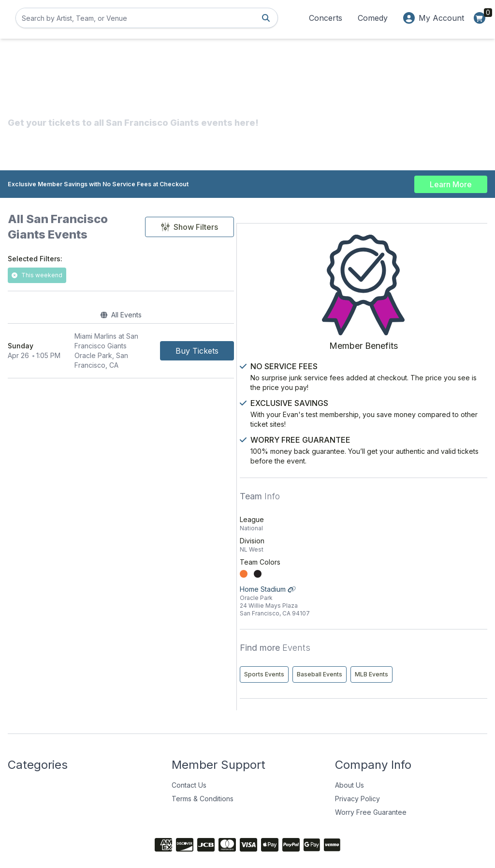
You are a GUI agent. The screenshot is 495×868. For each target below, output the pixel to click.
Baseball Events (448, 626)
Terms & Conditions (203, 771)
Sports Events (392, 626)
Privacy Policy (357, 771)
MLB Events (389, 647)
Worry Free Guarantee (371, 785)
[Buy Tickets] (299, 332)
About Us (349, 757)
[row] (172, 332)
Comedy (373, 18)
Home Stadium (428, 553)
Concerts (326, 18)
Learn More (451, 180)
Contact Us (189, 757)
